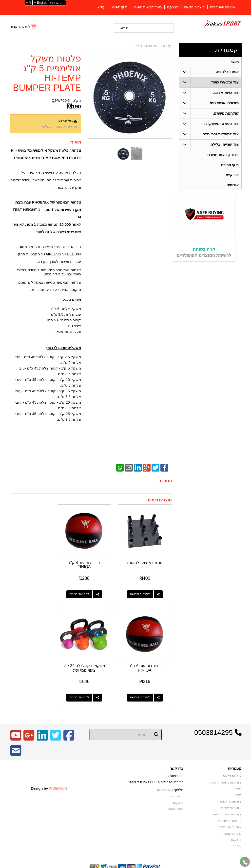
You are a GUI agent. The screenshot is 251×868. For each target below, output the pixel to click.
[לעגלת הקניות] (23, 26)
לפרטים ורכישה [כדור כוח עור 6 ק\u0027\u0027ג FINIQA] (29, 589)
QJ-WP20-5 (61, 101)
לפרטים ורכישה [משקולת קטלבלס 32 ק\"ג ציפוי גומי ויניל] (142, 688)
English (40, 3)
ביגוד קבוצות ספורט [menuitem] (147, 7)
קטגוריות (227, 50)
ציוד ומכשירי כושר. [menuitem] (224, 82)
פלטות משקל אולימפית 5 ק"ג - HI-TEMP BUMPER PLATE (47, 73)
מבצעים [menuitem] (173, 7)
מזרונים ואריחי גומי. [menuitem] (224, 103)
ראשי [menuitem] (235, 62)
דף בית (167, 46)
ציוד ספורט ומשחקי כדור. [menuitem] (219, 124)
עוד (102, 7)
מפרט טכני (73, 300)
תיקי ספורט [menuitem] (119, 7)
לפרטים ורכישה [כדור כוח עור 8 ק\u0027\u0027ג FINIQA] (86, 589)
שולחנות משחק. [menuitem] (226, 114)
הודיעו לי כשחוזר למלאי (60, 126)
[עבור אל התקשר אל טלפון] (245, 862)
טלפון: (179, 780)
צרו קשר (177, 759)
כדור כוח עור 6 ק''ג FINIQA (34, 560)
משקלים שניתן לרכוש (64, 348)
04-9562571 (165, 780)
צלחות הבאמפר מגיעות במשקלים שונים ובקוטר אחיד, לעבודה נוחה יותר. (50, 286)
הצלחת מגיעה (70, 173)
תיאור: (75, 142)
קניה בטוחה (204, 250)
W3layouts (58, 778)
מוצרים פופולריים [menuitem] (223, 7)
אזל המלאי (66, 121)
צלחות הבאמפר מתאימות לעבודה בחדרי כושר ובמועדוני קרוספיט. (49, 272)
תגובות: (165, 481)
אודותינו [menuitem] (233, 185)
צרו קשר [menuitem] (232, 175)
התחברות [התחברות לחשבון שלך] (57, 3)
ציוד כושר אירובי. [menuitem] (226, 93)
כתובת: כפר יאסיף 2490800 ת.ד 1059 (156, 772)
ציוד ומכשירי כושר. (147, 46)
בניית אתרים (104, 865)
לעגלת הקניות (20, 26)
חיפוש (124, 28)
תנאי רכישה (176, 786)
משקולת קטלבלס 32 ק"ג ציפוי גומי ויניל (147, 658)
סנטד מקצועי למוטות (147, 557)
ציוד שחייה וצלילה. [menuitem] (224, 145)
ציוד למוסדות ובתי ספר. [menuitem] (220, 134)
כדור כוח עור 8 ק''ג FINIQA (91, 560)
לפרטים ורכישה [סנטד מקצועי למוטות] (142, 589)
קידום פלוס (118, 865)
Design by (49, 778)
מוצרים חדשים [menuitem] (194, 7)
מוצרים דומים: (159, 500)
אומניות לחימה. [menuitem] (227, 72)
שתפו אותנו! (176, 799)
